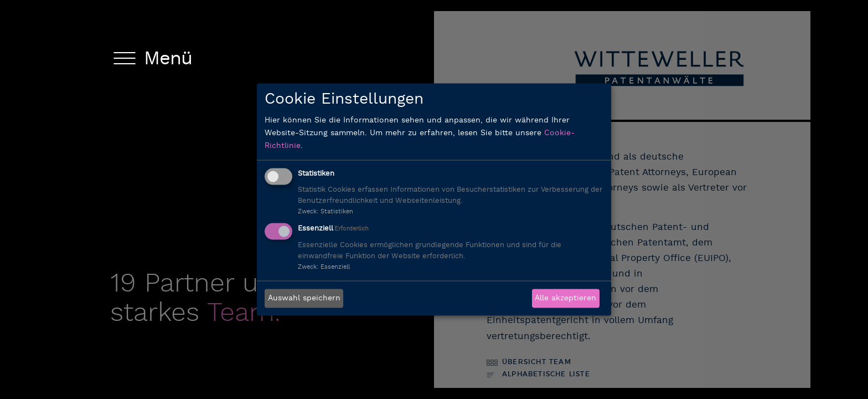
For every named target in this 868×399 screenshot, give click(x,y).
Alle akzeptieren (565, 298)
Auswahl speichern (304, 298)
